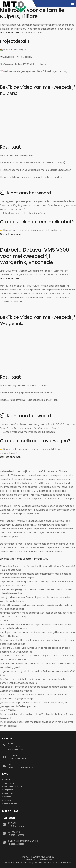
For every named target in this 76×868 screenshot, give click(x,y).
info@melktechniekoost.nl (41, 766)
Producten (9, 783)
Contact (8, 797)
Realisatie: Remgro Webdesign (38, 860)
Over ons (8, 793)
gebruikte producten (14, 786)
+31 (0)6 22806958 (41, 842)
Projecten (9, 790)
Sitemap (28, 863)
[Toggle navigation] (73, 4)
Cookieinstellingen (13, 863)
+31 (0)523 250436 (41, 825)
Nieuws (7, 800)
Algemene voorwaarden (45, 863)
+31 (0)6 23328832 (41, 833)
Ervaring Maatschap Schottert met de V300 (24, 559)
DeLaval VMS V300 (10, 33)
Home (7, 779)
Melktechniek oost (41, 757)
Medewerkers (11, 804)
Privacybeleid (66, 863)
